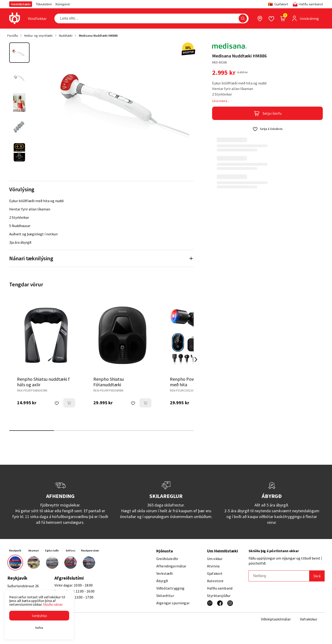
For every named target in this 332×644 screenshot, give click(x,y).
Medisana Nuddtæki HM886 (98, 36)
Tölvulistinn (44, 4)
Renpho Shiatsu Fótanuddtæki (109, 382)
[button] (39, 616)
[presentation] (37, 18)
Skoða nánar (53, 604)
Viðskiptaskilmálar (276, 619)
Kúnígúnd (63, 4)
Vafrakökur (309, 619)
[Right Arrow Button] (196, 360)
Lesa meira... (221, 101)
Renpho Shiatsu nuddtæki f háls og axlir (43, 382)
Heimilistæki (21, 4)
